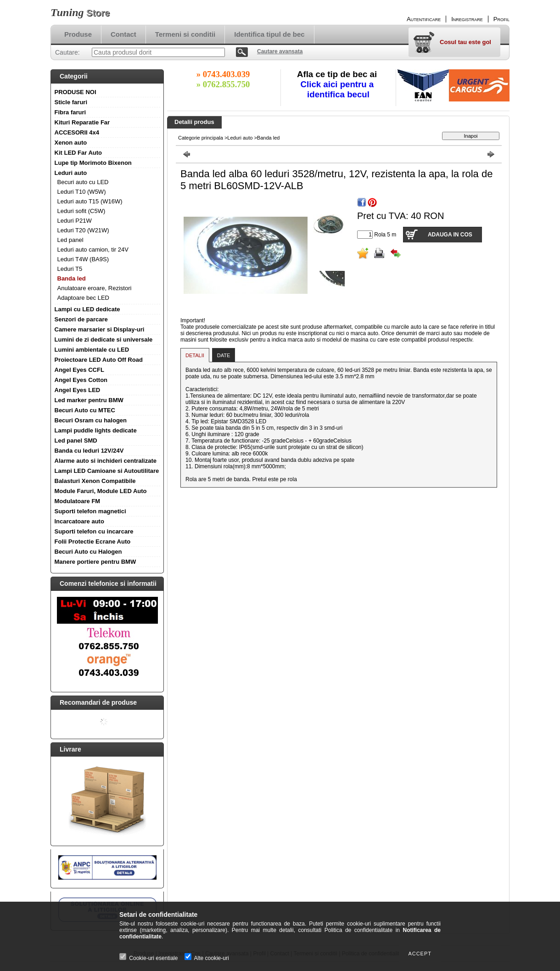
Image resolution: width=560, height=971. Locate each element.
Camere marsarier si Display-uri (100, 329)
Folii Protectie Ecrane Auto (93, 542)
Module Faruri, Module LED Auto (101, 491)
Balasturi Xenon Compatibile (95, 481)
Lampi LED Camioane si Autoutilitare (107, 471)
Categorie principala (201, 138)
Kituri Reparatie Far (82, 122)
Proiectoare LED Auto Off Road (99, 360)
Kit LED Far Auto (78, 153)
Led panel (70, 240)
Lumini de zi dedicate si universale (104, 340)
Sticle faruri (71, 102)
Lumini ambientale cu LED (92, 350)
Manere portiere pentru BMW (95, 562)
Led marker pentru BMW (89, 400)
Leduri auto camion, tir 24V (93, 250)
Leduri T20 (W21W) (83, 230)
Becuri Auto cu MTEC (85, 410)
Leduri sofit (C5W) (81, 211)
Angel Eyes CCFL (79, 370)
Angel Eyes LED (78, 390)
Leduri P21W (75, 221)
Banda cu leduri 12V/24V (89, 451)
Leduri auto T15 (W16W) (90, 201)
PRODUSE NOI (76, 92)
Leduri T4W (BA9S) (83, 259)
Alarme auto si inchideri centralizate (106, 461)
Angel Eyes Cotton (81, 380)
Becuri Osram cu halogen (91, 420)
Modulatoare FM (78, 501)
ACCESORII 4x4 (77, 132)
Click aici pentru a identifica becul (339, 89)
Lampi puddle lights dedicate (96, 430)
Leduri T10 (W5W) (82, 192)
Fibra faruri (70, 112)
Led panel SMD (76, 441)
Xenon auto (71, 143)
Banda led (72, 278)
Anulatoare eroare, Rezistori (95, 288)
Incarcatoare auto (79, 521)
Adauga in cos (450, 235)
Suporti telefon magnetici (90, 511)
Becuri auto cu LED (83, 182)
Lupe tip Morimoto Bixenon (93, 163)
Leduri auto (71, 173)
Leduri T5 (70, 269)
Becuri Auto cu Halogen (88, 552)
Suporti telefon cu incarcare (94, 531)
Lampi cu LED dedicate (87, 309)
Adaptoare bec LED (83, 298)
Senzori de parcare (81, 319)
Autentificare (424, 19)
